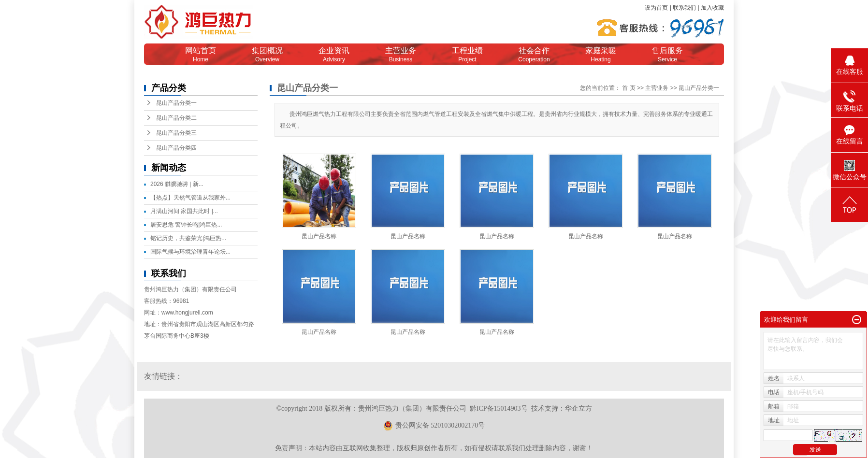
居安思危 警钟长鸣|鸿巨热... (186, 225)
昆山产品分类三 (176, 133)
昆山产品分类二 (176, 118)
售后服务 (667, 55)
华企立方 (579, 408)
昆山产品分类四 (176, 148)
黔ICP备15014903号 (499, 408)
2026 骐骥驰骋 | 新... (177, 184)
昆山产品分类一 (176, 103)
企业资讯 (334, 55)
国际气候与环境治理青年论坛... (190, 252)
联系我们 (684, 8)
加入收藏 (712, 8)
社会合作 (534, 55)
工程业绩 (467, 55)
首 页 (629, 88)
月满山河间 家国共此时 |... (184, 211)
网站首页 (201, 55)
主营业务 (401, 55)
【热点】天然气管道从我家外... (190, 198)
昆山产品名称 (319, 236)
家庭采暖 (601, 55)
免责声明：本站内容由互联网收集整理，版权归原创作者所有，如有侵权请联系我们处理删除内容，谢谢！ (434, 448)
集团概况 (267, 55)
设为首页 (656, 8)
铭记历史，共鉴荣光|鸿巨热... (188, 238)
